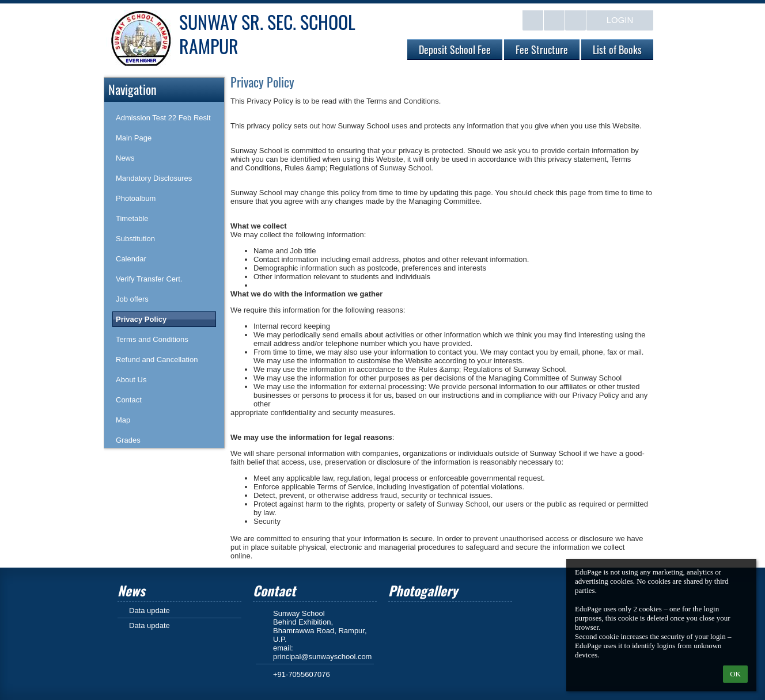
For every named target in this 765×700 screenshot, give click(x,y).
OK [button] (735, 674)
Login (620, 20)
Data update (149, 610)
